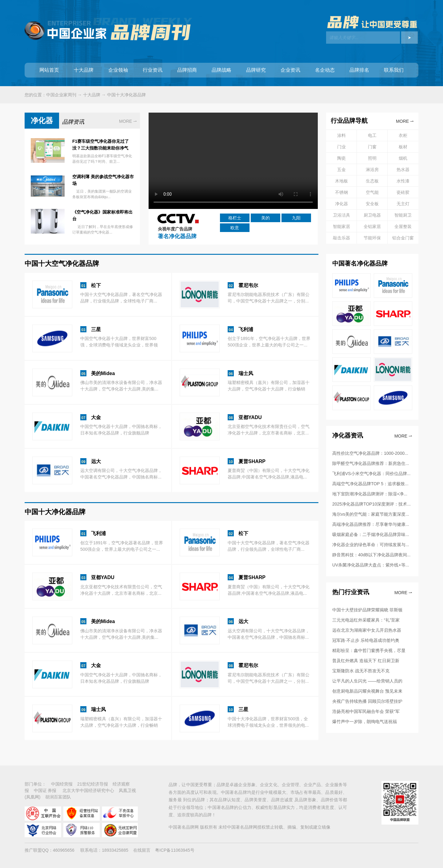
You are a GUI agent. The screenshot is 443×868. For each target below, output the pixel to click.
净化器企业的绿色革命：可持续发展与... (371, 545)
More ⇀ (403, 436)
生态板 (372, 181)
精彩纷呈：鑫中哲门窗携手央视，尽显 (369, 650)
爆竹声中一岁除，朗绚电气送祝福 (365, 722)
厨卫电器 (372, 215)
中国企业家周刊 (61, 95)
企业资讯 (290, 70)
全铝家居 (372, 226)
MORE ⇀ (128, 121)
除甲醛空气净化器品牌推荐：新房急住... (371, 463)
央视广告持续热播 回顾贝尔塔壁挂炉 (367, 701)
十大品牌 (84, 70)
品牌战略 (221, 70)
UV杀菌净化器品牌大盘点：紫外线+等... (371, 565)
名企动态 (325, 70)
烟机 (403, 158)
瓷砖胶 (403, 192)
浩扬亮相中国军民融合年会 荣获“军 (366, 711)
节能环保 (372, 238)
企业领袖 (118, 70)
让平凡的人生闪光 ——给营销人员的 (367, 681)
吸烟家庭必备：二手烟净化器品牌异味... (371, 534)
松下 (96, 285)
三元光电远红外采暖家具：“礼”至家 (366, 620)
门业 (341, 147)
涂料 (341, 135)
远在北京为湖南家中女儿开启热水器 (367, 630)
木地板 (341, 181)
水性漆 (403, 181)
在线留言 (142, 850)
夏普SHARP (252, 461)
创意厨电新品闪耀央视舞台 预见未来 (367, 691)
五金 (341, 170)
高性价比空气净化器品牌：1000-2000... (370, 453)
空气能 (372, 192)
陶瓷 (341, 158)
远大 (96, 461)
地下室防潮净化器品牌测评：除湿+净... (370, 494)
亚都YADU (250, 417)
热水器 (403, 170)
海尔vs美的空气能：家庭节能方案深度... (371, 514)
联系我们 (394, 70)
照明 (372, 158)
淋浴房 (372, 170)
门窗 (372, 147)
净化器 (341, 204)
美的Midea (103, 373)
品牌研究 (256, 70)
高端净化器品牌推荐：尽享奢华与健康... (371, 524)
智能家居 (341, 226)
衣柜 (403, 135)
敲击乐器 (341, 238)
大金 (96, 417)
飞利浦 (246, 329)
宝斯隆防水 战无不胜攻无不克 (361, 671)
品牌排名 (359, 70)
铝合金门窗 (403, 238)
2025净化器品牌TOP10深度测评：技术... (371, 504)
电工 (372, 135)
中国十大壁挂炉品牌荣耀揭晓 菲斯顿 (367, 610)
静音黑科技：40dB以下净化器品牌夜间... (371, 555)
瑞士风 (246, 373)
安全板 (372, 204)
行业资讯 (153, 70)
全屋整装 (403, 226)
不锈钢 (341, 192)
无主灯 (403, 204)
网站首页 (49, 70)
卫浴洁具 (341, 215)
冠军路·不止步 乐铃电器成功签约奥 (366, 640)
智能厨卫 (403, 215)
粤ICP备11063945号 (175, 850)
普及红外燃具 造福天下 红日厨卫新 (366, 661)
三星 (96, 329)
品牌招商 (187, 70)
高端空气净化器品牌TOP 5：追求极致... (370, 484)
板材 (403, 147)
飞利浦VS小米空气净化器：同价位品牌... (371, 474)
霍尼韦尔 (248, 285)
